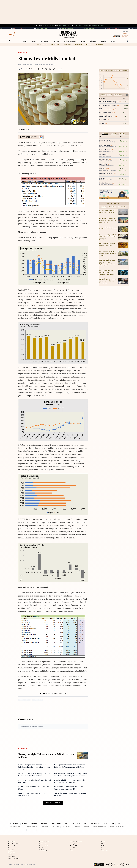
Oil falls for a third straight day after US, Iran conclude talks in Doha (108, 220)
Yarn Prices (73, 848)
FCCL (110, 28)
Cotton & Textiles (44, 846)
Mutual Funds (76, 824)
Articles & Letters (44, 842)
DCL (87, 28)
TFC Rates (87, 827)
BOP (41, 28)
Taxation (42, 848)
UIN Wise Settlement (100, 827)
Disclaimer (11, 848)
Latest (34, 41)
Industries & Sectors (76, 842)
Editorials (93, 41)
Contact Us (11, 842)
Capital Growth (56, 824)
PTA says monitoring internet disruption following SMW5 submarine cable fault (70, 766)
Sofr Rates (56, 827)
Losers (114, 134)
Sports (103, 848)
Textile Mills (37, 700)
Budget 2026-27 (42, 44)
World (83, 41)
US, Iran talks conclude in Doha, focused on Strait (107, 211)
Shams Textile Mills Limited (47, 58)
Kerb (86, 824)
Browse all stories (53, 803)
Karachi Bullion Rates (17, 830)
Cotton (24, 824)
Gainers (105, 134)
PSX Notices (99, 44)
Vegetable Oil (96, 824)
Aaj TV (10, 854)
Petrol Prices (67, 44)
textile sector (24, 700)
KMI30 (125, 70)
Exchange (44, 824)
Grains (103, 842)
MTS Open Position (16, 827)
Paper (72, 850)
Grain (106, 824)
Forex (103, 95)
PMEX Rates (31, 830)
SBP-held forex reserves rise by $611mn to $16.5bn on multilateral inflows (34, 775)
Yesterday (112, 207)
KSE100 (113, 70)
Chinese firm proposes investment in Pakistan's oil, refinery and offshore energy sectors (35, 767)
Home (25, 41)
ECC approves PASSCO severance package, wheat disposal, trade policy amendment (71, 775)
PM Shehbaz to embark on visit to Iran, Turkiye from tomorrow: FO (69, 788)
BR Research (45, 41)
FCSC (134, 28)
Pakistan (103, 844)
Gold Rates (78, 44)
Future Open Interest (117, 827)
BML (18, 28)
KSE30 (119, 70)
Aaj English (12, 856)
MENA (113, 41)
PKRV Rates (66, 827)
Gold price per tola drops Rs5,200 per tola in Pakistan (108, 228)
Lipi (119, 824)
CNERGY (64, 28)
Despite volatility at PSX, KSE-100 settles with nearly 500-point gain (70, 781)
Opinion (104, 41)
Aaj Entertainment (14, 858)
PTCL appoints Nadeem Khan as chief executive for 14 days (108, 253)
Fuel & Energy (43, 850)
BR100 (102, 70)
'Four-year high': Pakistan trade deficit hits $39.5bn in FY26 (46, 756)
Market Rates (43, 844)
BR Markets (12, 852)
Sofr (66, 824)
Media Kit (11, 850)
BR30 (108, 70)
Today (104, 207)
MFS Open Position (31, 827)
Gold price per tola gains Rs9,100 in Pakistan (107, 244)
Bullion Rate (14, 824)
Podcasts (88, 44)
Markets (56, 41)
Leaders (122, 134)
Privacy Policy (12, 846)
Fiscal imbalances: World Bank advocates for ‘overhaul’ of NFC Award (107, 272)
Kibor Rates (45, 827)
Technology (104, 850)
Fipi (113, 824)
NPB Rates (77, 827)
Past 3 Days (122, 207)
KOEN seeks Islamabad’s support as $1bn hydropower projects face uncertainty (107, 263)
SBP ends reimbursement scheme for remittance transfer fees (107, 281)
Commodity (118, 95)
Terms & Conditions (14, 844)
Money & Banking (75, 844)
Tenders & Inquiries (76, 846)
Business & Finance (70, 41)
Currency (34, 824)
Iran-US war (55, 44)
